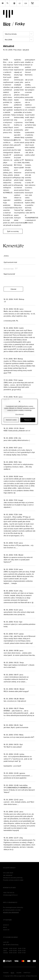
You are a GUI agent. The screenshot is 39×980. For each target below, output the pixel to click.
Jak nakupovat (8, 875)
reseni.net (6, 930)
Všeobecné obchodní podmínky (13, 878)
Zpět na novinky (13, 231)
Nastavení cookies (11, 420)
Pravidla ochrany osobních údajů (13, 880)
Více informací (20, 414)
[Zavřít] (19, 401)
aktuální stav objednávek (11, 912)
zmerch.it (6, 925)
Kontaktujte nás (9, 888)
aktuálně (26, 50)
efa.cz (5, 927)
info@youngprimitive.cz (10, 895)
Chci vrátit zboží (8, 873)
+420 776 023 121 (9, 893)
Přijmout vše (28, 420)
